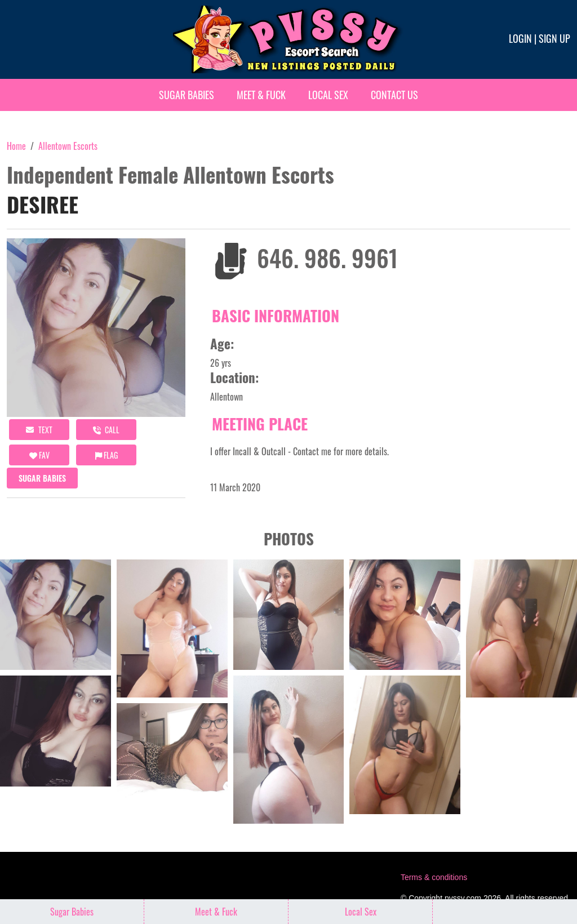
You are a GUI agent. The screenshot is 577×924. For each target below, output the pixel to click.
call (106, 430)
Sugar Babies (187, 95)
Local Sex (328, 95)
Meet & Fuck (261, 95)
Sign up (554, 38)
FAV (39, 455)
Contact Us (394, 95)
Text (39, 430)
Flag (106, 455)
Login (520, 38)
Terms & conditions (434, 877)
